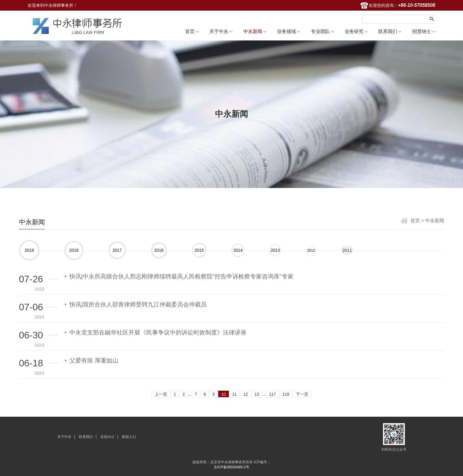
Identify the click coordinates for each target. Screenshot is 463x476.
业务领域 (286, 31)
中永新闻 (253, 31)
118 (286, 394)
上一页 (161, 394)
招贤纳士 (422, 31)
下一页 (302, 394)
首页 (190, 31)
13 (257, 394)
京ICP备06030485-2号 (231, 467)
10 (224, 394)
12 (246, 394)
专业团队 (320, 31)
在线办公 (107, 437)
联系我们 (388, 31)
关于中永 (219, 31)
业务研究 (354, 31)
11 (235, 394)
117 (272, 394)
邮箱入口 (129, 437)
